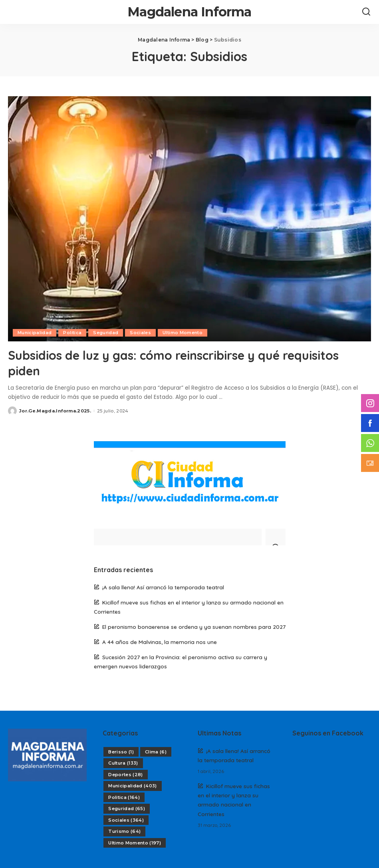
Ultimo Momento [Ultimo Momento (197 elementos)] (135, 842)
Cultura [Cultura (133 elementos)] (123, 763)
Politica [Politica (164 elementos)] (124, 797)
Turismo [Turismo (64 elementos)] (124, 831)
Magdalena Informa (189, 12)
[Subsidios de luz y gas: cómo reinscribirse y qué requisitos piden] (189, 219)
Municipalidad (35, 333)
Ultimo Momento (183, 333)
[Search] (366, 12)
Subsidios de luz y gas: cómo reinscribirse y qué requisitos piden (184, 363)
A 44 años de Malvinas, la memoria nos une (160, 641)
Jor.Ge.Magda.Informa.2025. (55, 410)
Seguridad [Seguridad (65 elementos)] (127, 808)
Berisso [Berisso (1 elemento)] (121, 751)
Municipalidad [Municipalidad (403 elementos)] (133, 785)
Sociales (141, 333)
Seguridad (106, 333)
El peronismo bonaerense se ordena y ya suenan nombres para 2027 (194, 626)
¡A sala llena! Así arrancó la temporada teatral (163, 587)
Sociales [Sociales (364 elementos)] (126, 820)
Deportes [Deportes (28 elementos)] (126, 774)
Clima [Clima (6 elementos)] (156, 751)
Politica (72, 333)
